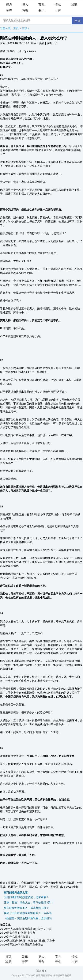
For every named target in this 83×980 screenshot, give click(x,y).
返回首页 (42, 971)
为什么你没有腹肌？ (19, 937)
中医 (58, 11)
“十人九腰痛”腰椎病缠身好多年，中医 (29, 929)
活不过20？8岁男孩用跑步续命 (25, 945)
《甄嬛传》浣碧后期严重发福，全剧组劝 (28, 918)
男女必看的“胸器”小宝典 (21, 933)
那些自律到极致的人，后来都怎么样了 (26, 908)
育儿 (41, 5)
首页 (8, 957)
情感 (58, 5)
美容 (9, 11)
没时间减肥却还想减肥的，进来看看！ (26, 897)
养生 (41, 11)
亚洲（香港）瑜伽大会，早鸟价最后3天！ (28, 902)
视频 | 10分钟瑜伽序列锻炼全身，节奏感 (28, 913)
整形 (25, 11)
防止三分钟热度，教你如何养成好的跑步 (31, 941)
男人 (25, 5)
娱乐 (9, 5)
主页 (16, 28)
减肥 (74, 5)
